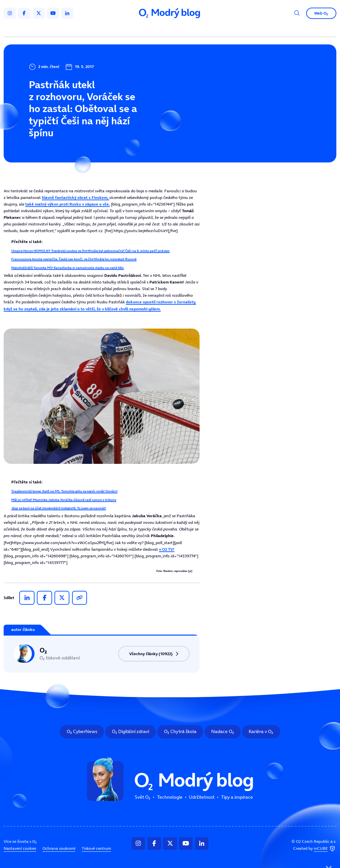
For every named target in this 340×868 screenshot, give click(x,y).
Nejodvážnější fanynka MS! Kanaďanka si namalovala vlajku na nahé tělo (68, 268)
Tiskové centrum (96, 848)
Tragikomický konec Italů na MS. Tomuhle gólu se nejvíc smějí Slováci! (64, 491)
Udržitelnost (181, 29)
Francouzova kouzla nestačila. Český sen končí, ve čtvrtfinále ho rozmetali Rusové (74, 259)
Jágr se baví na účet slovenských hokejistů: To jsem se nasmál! (59, 508)
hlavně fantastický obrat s (76, 197)
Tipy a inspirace (222, 29)
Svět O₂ (110, 29)
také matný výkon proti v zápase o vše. (68, 204)
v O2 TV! (167, 549)
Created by (315, 849)
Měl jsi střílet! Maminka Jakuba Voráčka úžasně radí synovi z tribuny (64, 500)
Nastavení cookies (20, 848)
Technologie (143, 29)
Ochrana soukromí (59, 848)
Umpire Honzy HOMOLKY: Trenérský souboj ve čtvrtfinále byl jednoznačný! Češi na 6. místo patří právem (90, 251)
